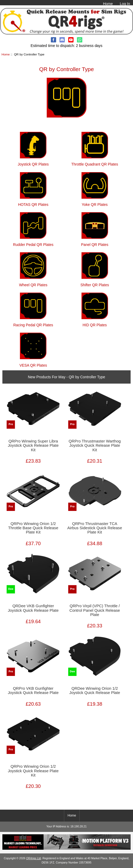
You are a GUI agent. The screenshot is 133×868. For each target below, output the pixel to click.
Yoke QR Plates (95, 202)
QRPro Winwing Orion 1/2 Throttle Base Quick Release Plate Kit (33, 528)
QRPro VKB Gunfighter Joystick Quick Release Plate (33, 691)
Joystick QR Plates (33, 162)
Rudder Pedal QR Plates (33, 242)
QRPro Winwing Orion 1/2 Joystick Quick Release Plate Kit (33, 771)
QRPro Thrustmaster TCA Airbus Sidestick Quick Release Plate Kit (95, 528)
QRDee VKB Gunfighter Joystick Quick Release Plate (33, 608)
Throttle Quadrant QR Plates (95, 162)
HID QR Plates (95, 323)
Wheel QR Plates (33, 282)
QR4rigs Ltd (33, 858)
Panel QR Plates (95, 242)
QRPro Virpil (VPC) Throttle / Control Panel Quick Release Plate (95, 610)
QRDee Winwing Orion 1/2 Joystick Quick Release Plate (95, 691)
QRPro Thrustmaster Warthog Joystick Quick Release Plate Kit (95, 445)
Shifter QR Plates (95, 282)
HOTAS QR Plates (33, 202)
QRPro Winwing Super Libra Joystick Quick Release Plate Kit (33, 445)
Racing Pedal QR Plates (33, 323)
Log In (125, 4)
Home (108, 4)
